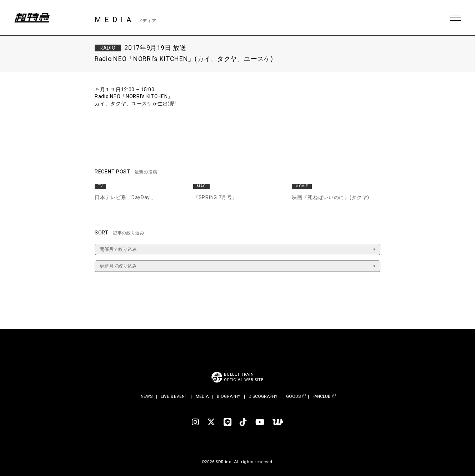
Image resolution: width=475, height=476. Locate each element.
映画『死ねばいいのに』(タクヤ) (331, 197)
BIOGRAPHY (229, 396)
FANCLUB (322, 397)
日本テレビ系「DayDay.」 (126, 197)
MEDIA (202, 396)
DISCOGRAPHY (263, 396)
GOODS (293, 397)
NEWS (147, 396)
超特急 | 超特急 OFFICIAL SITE (32, 18)
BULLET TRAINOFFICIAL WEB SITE (244, 377)
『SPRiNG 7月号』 (215, 197)
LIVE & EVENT (174, 396)
